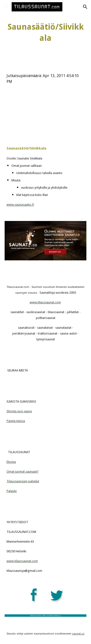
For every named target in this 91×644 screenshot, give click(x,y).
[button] (6, 7)
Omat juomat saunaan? (23, 472)
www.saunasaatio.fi (20, 205)
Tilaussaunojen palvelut (23, 481)
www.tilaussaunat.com (45, 302)
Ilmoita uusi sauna (19, 411)
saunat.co (78, 634)
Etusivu (11, 462)
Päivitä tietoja (16, 421)
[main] (46, 33)
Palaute (12, 491)
